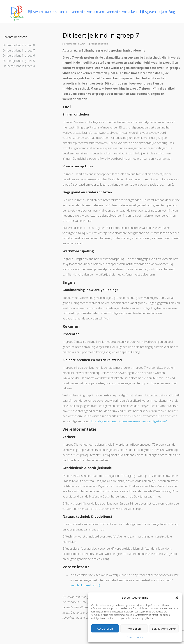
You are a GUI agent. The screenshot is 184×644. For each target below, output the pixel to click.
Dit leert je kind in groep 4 (19, 66)
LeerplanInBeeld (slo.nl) (85, 585)
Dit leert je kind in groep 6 (19, 55)
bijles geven (148, 12)
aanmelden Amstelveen (122, 12)
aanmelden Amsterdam (87, 12)
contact (64, 12)
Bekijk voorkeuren (164, 629)
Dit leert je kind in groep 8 (19, 45)
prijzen (162, 12)
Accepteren (105, 629)
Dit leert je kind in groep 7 (19, 50)
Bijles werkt (35, 12)
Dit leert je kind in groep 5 (19, 61)
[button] (177, 598)
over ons (51, 12)
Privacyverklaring (135, 637)
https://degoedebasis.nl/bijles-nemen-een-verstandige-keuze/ (128, 421)
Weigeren (134, 629)
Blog (172, 12)
